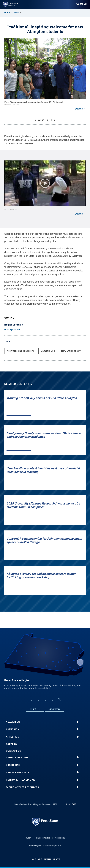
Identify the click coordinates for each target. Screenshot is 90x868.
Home (7, 13)
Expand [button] (79, 109)
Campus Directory (18, 757)
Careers (11, 744)
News (16, 13)
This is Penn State (18, 772)
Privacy (28, 838)
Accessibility (60, 838)
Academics (13, 722)
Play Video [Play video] (45, 183)
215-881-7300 (70, 804)
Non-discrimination (43, 838)
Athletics (13, 737)
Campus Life (48, 351)
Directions (13, 765)
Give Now (55, 709)
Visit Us (35, 709)
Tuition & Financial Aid (21, 780)
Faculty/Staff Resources (23, 787)
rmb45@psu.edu (12, 330)
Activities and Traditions (21, 351)
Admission (13, 729)
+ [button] (78, 722)
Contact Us (14, 751)
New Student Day (71, 351)
